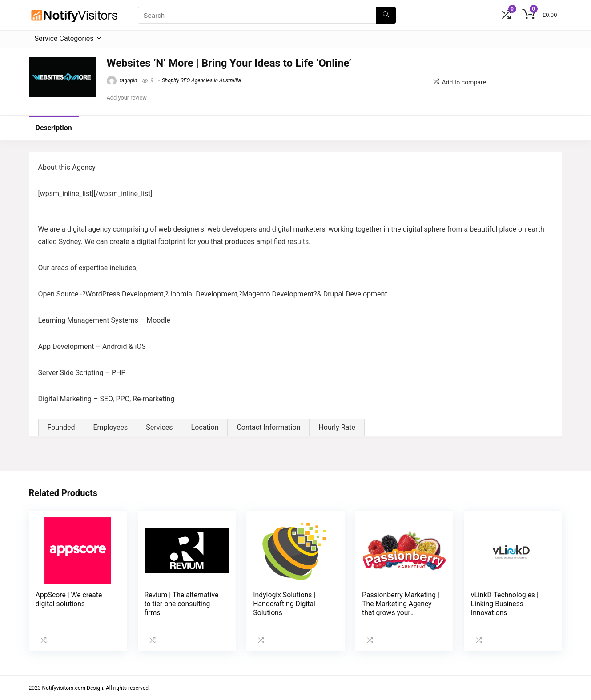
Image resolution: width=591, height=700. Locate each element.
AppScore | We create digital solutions (69, 599)
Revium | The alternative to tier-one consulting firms (182, 604)
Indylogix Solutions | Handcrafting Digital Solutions (284, 604)
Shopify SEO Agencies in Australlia (201, 80)
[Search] (386, 15)
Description (54, 128)
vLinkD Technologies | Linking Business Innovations (505, 604)
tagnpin (122, 80)
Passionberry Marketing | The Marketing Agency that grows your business (401, 608)
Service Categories (64, 38)
